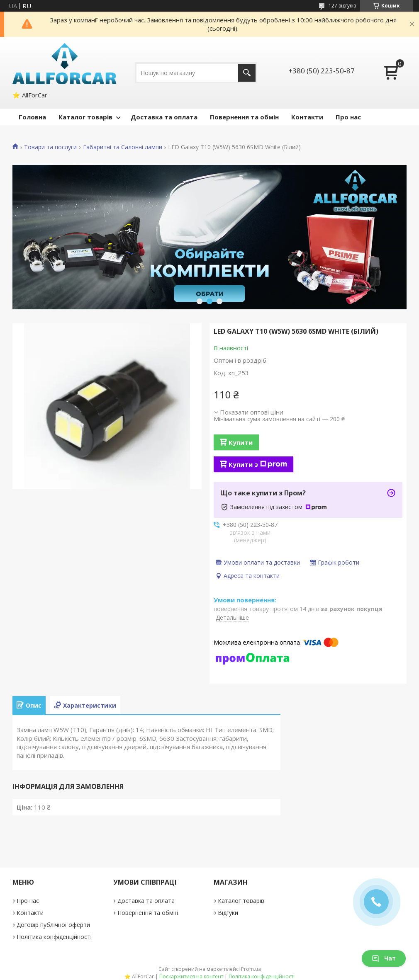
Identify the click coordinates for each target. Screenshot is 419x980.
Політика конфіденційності (54, 937)
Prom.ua (251, 969)
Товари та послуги (50, 147)
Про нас (348, 117)
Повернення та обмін (244, 117)
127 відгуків (342, 6)
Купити (241, 442)
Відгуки (228, 913)
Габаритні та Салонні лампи (123, 147)
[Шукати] (247, 73)
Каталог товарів (85, 117)
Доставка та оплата (164, 117)
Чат (384, 958)
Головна (32, 117)
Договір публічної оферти (53, 925)
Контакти (307, 117)
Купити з (258, 464)
